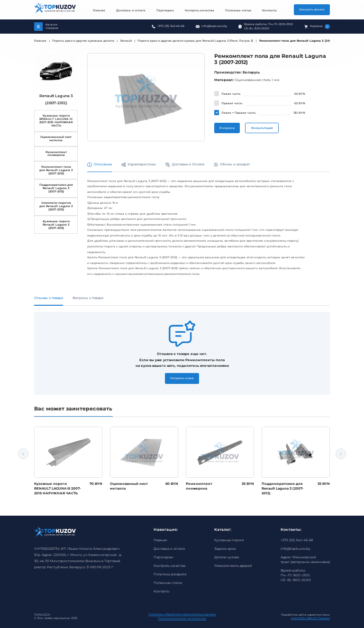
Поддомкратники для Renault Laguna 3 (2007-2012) (56, 188)
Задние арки (225, 549)
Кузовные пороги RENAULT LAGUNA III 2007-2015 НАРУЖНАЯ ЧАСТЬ (56, 121)
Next (341, 454)
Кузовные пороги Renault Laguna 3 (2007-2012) (56, 225)
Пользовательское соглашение (182, 619)
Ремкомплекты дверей (233, 566)
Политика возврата (170, 574)
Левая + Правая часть (238, 113)
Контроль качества (200, 10)
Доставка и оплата (131, 10)
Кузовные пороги (229, 540)
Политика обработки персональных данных (182, 614)
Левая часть (231, 94)
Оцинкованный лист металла (56, 139)
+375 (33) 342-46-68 (171, 26)
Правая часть (232, 103)
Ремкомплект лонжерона (56, 154)
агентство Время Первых (310, 618)
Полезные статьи (238, 10)
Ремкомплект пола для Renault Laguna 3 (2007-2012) (56, 170)
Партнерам (165, 10)
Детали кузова (227, 557)
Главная (99, 10)
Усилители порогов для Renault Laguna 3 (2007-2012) (56, 206)
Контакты (269, 10)
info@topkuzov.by (214, 26)
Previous (23, 454)
